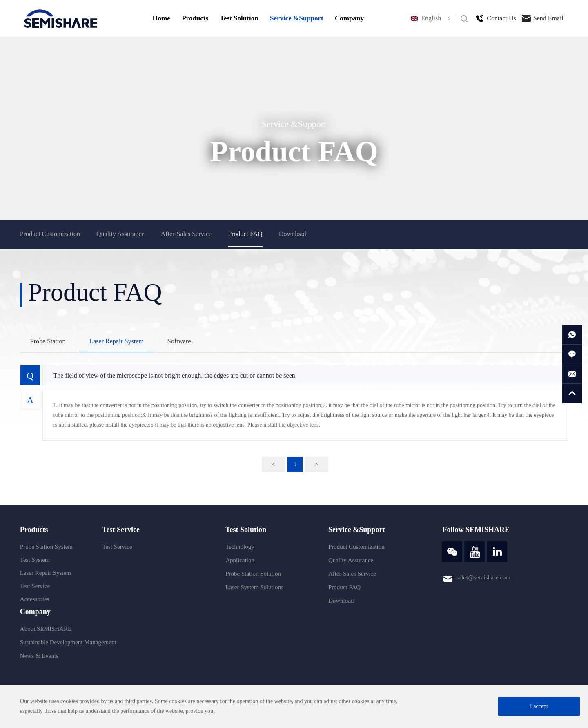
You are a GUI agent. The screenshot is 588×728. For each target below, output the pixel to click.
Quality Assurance (120, 234)
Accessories (35, 599)
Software (179, 341)
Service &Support (297, 18)
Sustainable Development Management (68, 642)
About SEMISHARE (46, 629)
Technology (240, 547)
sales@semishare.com (483, 577)
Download (293, 234)
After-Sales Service (186, 234)
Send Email (548, 18)
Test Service (35, 586)
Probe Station (48, 341)
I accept (539, 706)
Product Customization (50, 234)
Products (195, 18)
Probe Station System (46, 547)
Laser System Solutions (254, 587)
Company (349, 18)
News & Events (39, 656)
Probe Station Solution (253, 574)
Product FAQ (245, 234)
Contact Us (501, 18)
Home (161, 18)
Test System (35, 560)
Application (240, 560)
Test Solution (239, 18)
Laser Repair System (116, 341)
